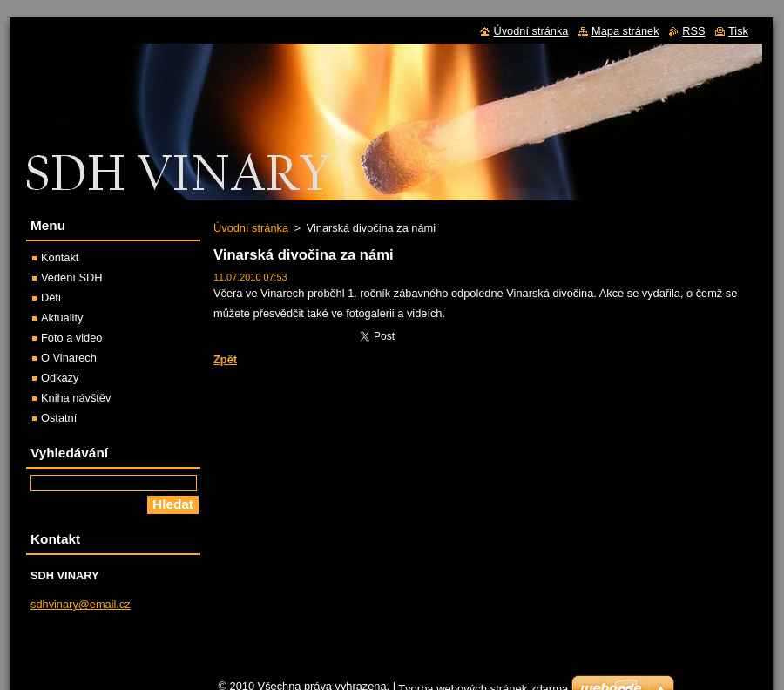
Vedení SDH (71, 277)
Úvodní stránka (251, 228)
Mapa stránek (625, 31)
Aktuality (62, 318)
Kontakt (60, 257)
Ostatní (59, 418)
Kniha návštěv (76, 398)
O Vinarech (69, 358)
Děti (51, 298)
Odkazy (60, 378)
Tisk (738, 31)
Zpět (225, 359)
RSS (693, 31)
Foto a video (71, 338)
